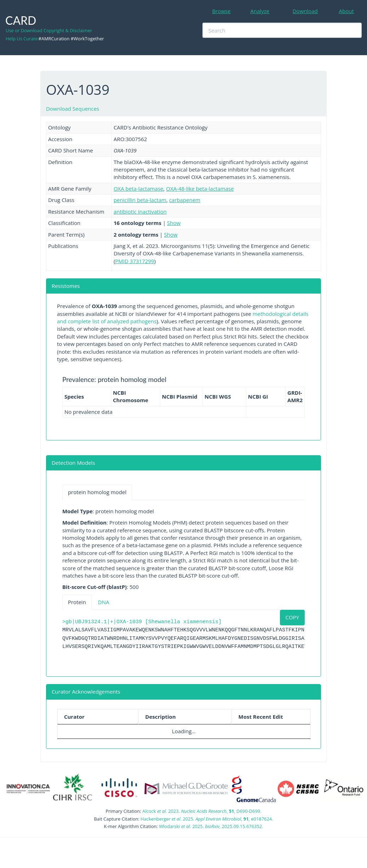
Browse (221, 11)
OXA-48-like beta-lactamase (200, 189)
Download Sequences (73, 109)
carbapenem (185, 200)
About (346, 11)
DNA (104, 602)
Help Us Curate (22, 39)
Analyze (260, 11)
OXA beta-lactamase (139, 189)
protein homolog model (97, 492)
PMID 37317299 (134, 261)
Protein (77, 602)
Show (174, 223)
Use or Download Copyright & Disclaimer (49, 30)
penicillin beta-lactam (140, 200)
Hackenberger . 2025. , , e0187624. (207, 819)
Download (305, 11)
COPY (293, 617)
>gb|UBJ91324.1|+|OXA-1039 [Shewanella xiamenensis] (142, 622)
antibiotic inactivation (140, 212)
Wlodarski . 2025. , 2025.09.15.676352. (211, 826)
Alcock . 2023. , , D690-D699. (202, 811)
